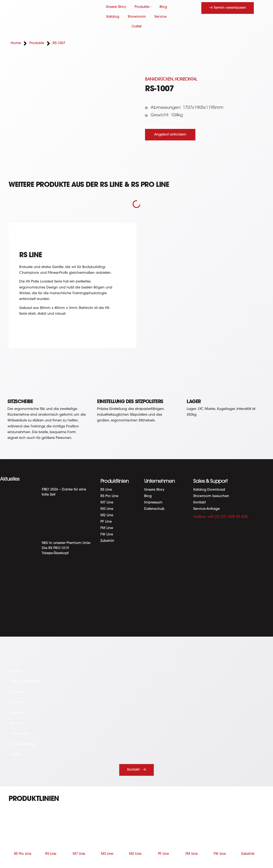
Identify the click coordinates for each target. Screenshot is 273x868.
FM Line (107, 528)
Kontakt (199, 503)
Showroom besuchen (211, 496)
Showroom (137, 17)
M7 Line (107, 503)
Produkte (18, 692)
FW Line (107, 535)
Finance (17, 702)
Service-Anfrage (206, 509)
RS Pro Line (109, 496)
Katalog (113, 17)
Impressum (153, 503)
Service (160, 17)
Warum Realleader (26, 682)
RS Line (106, 490)
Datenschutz (154, 509)
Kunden (17, 713)
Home (16, 671)
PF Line (106, 522)
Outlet (136, 27)
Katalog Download (209, 490)
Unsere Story (116, 7)
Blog (163, 7)
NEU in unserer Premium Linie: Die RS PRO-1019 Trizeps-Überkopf (66, 548)
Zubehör (107, 541)
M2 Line (107, 515)
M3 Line (107, 509)
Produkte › (143, 7)
